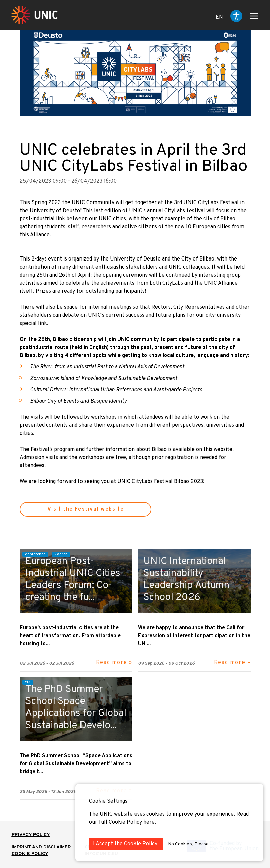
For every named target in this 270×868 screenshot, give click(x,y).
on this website (214, 450)
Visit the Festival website (86, 509)
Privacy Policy (31, 835)
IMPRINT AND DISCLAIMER (41, 847)
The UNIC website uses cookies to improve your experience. (163, 814)
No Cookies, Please (188, 844)
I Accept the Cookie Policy (126, 844)
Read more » (114, 663)
